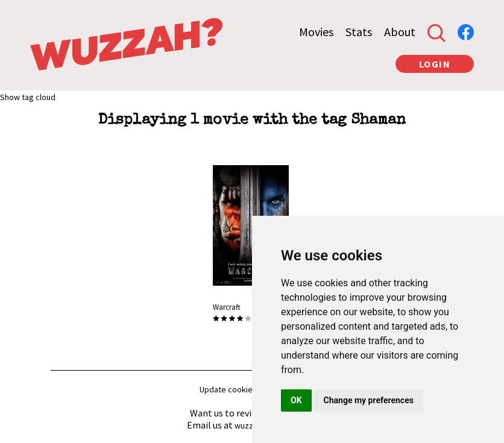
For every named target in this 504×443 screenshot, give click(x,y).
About (400, 32)
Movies (316, 32)
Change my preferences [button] (369, 400)
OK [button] (296, 400)
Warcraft (227, 307)
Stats (359, 32)
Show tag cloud (28, 97)
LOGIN (435, 64)
